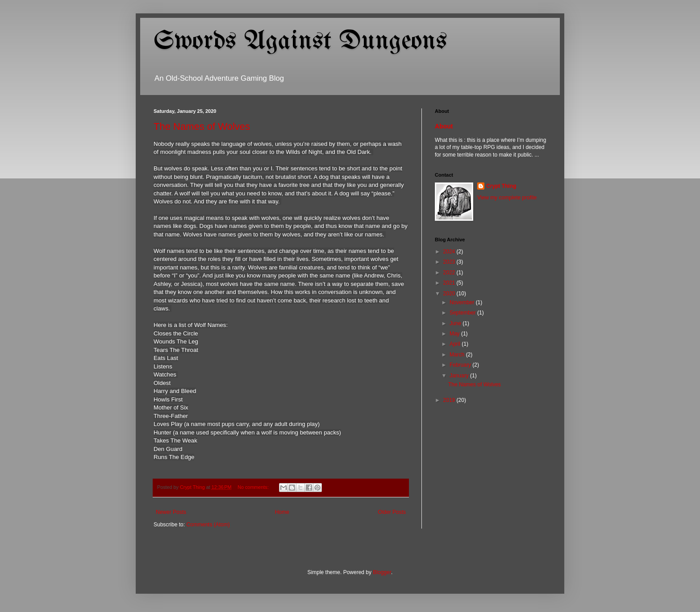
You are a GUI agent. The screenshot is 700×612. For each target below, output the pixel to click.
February (461, 365)
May (455, 334)
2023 (450, 262)
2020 (450, 294)
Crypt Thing (501, 186)
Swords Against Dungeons (300, 41)
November (463, 302)
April (456, 344)
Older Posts (392, 512)
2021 (450, 283)
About (444, 126)
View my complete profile (507, 198)
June (456, 323)
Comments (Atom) (208, 525)
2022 (450, 273)
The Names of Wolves (202, 126)
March (458, 355)
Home (282, 512)
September (463, 313)
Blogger (382, 572)
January (460, 376)
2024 (450, 252)
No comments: (254, 487)
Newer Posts (171, 512)
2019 (450, 400)
